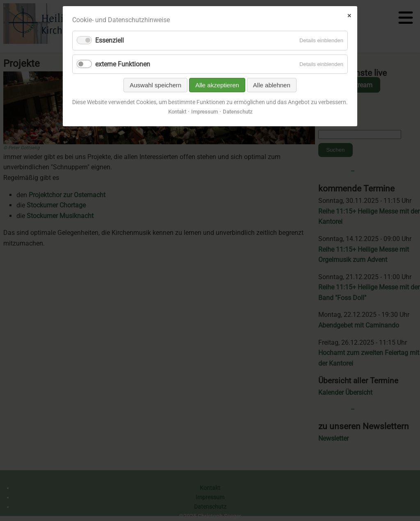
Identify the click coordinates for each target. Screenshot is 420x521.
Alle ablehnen (272, 85)
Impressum (204, 112)
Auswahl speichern (155, 85)
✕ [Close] (349, 16)
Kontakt (177, 112)
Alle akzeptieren (217, 85)
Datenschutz (237, 112)
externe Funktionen (123, 64)
